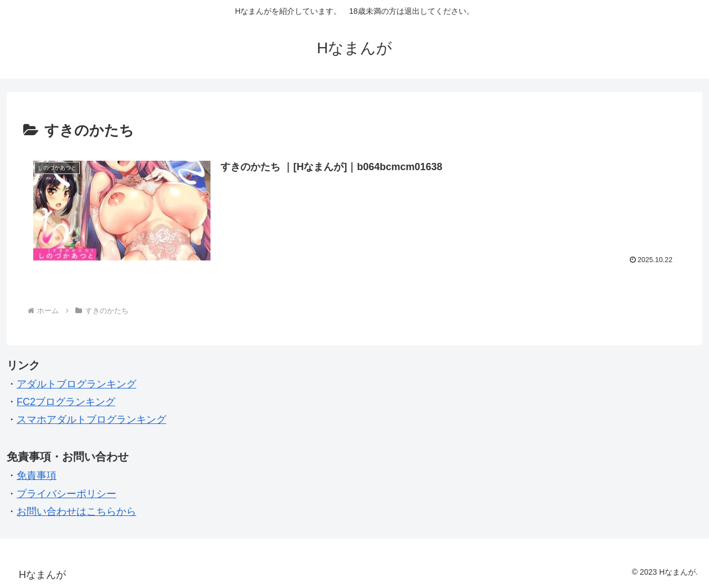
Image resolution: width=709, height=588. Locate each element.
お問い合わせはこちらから (76, 512)
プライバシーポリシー (66, 494)
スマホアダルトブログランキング (91, 420)
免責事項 (37, 475)
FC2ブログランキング (66, 402)
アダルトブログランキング (76, 384)
